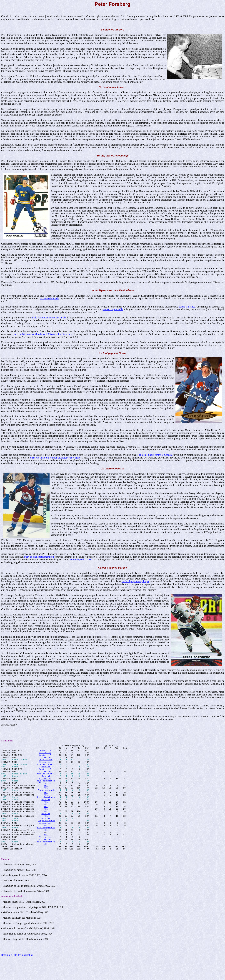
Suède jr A (45, 752)
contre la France (187, 307)
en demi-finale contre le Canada (155, 455)
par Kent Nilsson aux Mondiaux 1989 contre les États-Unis (42, 334)
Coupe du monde (46, 799)
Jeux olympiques (46, 788)
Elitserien (45, 754)
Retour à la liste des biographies (17, 976)
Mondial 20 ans (45, 768)
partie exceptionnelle (112, 309)
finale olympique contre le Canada (49, 318)
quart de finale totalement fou (39, 557)
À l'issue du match (49, 299)
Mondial (46, 771)
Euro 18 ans (46, 763)
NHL (46, 794)
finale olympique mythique (135, 581)
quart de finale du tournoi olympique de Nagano (55, 458)
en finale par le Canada (82, 560)
